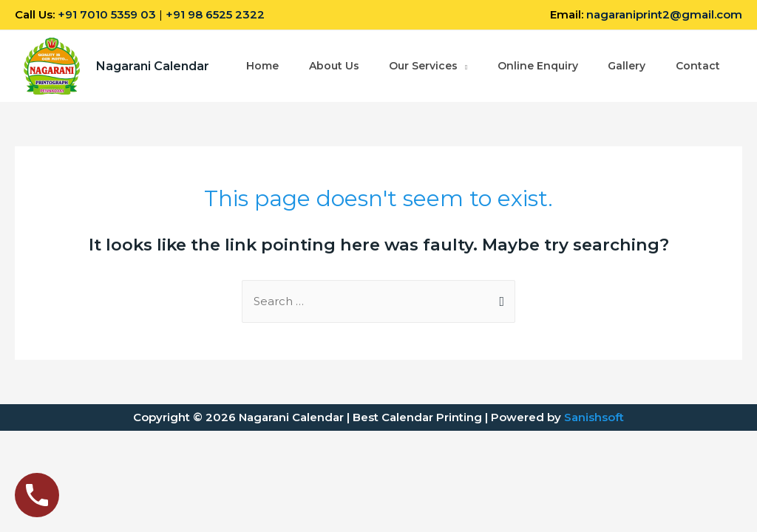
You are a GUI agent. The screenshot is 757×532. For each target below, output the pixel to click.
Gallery (628, 58)
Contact (268, 75)
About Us (334, 58)
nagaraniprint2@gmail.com (664, 14)
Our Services (424, 58)
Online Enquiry (539, 58)
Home (262, 58)
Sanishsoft (594, 417)
